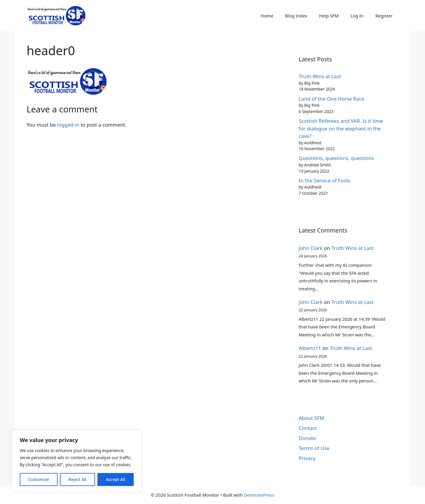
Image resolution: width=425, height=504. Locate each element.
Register (384, 16)
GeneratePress (259, 495)
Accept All (116, 479)
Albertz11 (310, 348)
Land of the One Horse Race (332, 99)
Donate (307, 438)
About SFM (311, 418)
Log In (357, 16)
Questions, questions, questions (336, 158)
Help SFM (329, 16)
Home (267, 16)
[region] (77, 461)
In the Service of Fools (325, 180)
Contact (308, 428)
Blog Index (296, 16)
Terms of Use (314, 448)
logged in (68, 125)
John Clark (311, 248)
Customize (39, 479)
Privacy (307, 458)
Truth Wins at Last (320, 76)
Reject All (77, 479)
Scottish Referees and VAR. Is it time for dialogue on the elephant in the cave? (341, 128)
